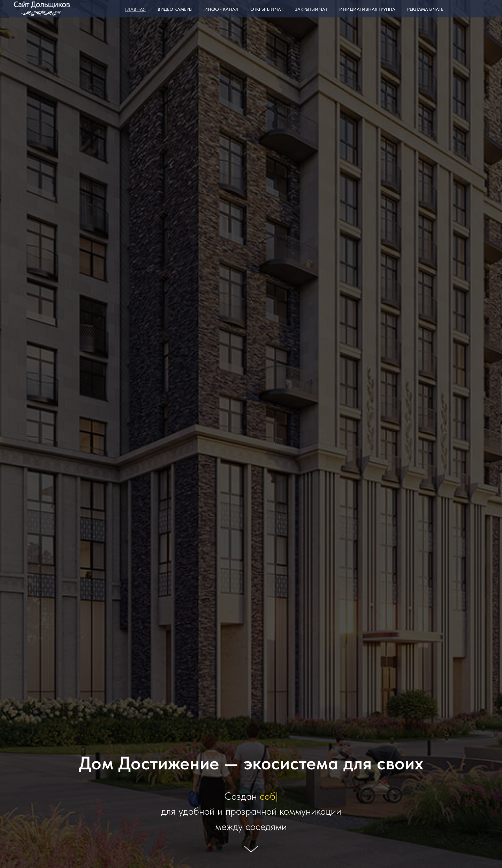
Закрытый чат (311, 9)
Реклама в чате (425, 9)
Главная (135, 9)
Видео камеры (175, 9)
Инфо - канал (221, 9)
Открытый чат (267, 9)
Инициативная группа (367, 9)
